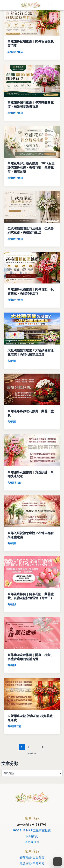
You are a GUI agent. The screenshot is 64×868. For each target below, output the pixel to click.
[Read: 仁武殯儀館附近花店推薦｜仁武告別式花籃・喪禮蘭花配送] (32, 206)
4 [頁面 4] (42, 747)
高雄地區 (12, 361)
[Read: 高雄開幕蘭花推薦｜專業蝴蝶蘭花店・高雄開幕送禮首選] (32, 80)
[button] (50, 5)
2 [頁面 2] (29, 747)
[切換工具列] (58, 862)
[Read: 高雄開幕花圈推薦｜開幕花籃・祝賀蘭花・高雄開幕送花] (32, 267)
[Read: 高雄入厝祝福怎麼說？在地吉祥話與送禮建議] (32, 511)
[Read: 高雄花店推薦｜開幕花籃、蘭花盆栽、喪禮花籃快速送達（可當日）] (32, 572)
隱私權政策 (32, 842)
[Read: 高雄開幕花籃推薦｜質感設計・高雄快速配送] (32, 450)
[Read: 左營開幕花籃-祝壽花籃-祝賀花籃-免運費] (32, 694)
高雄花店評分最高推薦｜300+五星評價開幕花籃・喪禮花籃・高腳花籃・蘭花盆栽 (31, 167)
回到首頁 (32, 836)
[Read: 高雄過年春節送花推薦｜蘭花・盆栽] (32, 389)
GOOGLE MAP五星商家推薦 (32, 830)
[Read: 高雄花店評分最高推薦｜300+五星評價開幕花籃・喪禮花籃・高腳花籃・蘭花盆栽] (32, 141)
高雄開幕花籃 (14, 483)
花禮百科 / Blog (15, 52)
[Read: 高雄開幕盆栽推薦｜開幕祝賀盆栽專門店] (32, 20)
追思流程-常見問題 (32, 863)
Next (32, 753)
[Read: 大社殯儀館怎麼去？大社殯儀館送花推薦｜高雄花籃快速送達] (32, 328)
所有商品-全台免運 (32, 857)
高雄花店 (12, 605)
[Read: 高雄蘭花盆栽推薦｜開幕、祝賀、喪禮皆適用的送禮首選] (32, 633)
